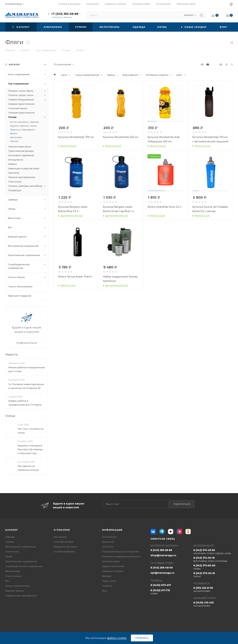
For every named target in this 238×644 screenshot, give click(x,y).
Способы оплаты (64, 542)
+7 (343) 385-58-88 (65, 14)
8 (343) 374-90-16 (213, 559)
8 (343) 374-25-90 (213, 552)
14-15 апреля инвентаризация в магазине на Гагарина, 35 (26, 386)
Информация (112, 530)
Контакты (108, 547)
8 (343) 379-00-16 (213, 575)
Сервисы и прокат (113, 571)
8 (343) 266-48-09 (162, 568)
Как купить (60, 537)
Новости (11, 355)
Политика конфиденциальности (121, 556)
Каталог (12, 530)
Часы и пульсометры (17, 586)
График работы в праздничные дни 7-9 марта (25, 403)
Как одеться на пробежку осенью (28, 468)
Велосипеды (13, 571)
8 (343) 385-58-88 (161, 550)
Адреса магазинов (113, 566)
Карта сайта (109, 581)
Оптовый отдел (111, 561)
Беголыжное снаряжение (20, 547)
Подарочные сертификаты (21, 596)
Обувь (9, 556)
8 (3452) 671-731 (170, 592)
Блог (105, 591)
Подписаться (182, 504)
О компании (109, 537)
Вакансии (108, 542)
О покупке (62, 530)
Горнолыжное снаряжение (21, 561)
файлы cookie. (117, 638)
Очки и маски (13, 576)
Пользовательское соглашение (120, 552)
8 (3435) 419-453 (213, 604)
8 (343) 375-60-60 (213, 567)
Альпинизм (12, 552)
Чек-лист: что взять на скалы (30, 431)
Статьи (10, 416)
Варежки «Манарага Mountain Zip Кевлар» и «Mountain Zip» (30, 449)
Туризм (10, 542)
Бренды (107, 576)
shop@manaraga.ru (163, 555)
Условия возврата (64, 552)
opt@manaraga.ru (162, 573)
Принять (142, 638)
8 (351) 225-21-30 (213, 589)
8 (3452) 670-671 (161, 585)
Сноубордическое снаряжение (24, 566)
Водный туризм (14, 591)
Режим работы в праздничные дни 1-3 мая (27, 369)
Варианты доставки (65, 547)
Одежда (10, 537)
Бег (7, 581)
